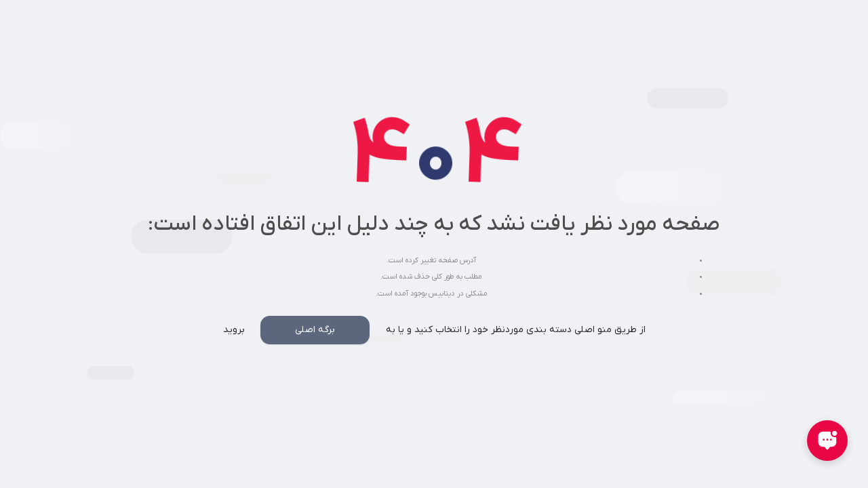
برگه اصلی (315, 330)
